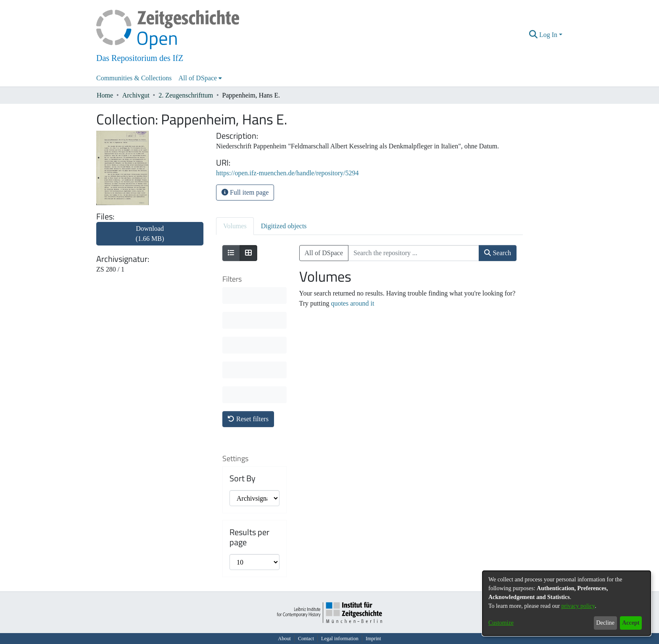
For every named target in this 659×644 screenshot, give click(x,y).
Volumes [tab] (235, 226)
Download (150, 234)
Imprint (373, 639)
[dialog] (567, 603)
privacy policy (578, 606)
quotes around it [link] (352, 303)
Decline (605, 623)
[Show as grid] (248, 253)
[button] (534, 35)
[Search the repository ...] (414, 253)
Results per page (249, 537)
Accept (631, 623)
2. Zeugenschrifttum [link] (186, 95)
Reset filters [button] (248, 419)
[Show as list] (231, 253)
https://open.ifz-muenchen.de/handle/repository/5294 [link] (287, 173)
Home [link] (105, 95)
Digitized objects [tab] (284, 226)
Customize (501, 623)
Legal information (340, 639)
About (284, 639)
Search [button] (498, 253)
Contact (306, 639)
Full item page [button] (245, 192)
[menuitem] (200, 78)
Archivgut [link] (136, 95)
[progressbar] (254, 296)
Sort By (243, 478)
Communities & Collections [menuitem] (134, 78)
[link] (150, 239)
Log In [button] (549, 35)
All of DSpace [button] (198, 78)
